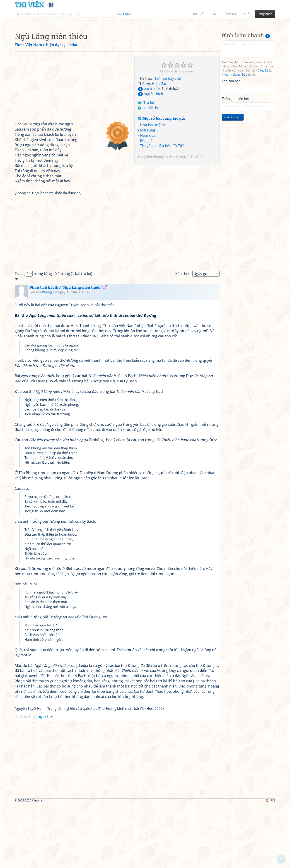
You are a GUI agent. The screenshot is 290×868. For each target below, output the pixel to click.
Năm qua (148, 199)
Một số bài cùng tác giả (161, 182)
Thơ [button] (213, 14)
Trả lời (149, 166)
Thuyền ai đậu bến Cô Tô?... (163, 209)
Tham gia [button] (230, 14)
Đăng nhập (265, 14)
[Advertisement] (145, 53)
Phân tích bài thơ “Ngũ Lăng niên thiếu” (66, 351)
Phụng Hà (161, 220)
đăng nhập (240, 138)
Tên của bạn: (232, 144)
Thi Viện (29, 5)
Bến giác (147, 204)
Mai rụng (148, 194)
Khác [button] (247, 14)
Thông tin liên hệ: (235, 162)
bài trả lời (149, 152)
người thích (151, 157)
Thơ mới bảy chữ (167, 142)
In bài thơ (151, 171)
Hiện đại (159, 147)
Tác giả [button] (198, 14)
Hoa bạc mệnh (152, 188)
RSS (271, 864)
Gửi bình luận (233, 181)
